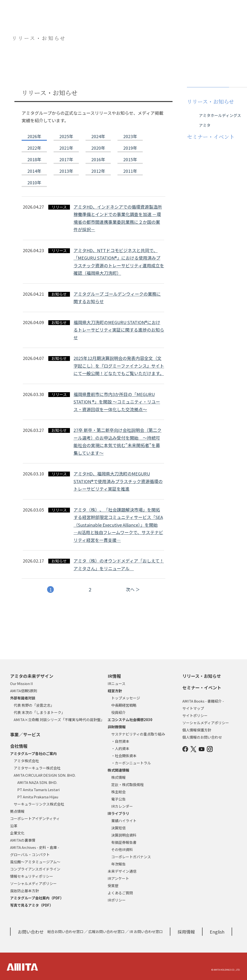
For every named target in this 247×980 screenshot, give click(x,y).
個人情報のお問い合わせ (202, 737)
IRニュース (117, 683)
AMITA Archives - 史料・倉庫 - (35, 847)
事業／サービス (25, 734)
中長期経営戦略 (124, 705)
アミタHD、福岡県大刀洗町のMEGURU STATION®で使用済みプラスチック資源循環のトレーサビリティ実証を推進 (118, 481)
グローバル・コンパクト (30, 855)
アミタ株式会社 (26, 761)
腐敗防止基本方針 (25, 891)
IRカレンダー (122, 806)
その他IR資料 (122, 849)
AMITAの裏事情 (23, 840)
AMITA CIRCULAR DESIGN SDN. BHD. (45, 775)
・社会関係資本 (124, 756)
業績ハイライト (124, 821)
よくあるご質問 (120, 893)
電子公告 (118, 799)
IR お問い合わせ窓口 (146, 932)
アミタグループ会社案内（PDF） (37, 898)
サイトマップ (193, 708)
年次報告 (118, 864)
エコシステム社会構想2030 (130, 720)
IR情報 (114, 676)
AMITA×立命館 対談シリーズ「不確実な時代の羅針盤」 (59, 720)
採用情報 (186, 932)
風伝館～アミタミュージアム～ (35, 862)
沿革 (14, 826)
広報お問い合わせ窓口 (106, 932)
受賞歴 (113, 886)
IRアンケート (118, 878)
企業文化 (17, 833)
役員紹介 (118, 712)
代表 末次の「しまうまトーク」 (39, 712)
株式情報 (118, 777)
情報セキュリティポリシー (32, 876)
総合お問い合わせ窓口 (65, 932)
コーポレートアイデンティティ (35, 818)
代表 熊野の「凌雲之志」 (34, 705)
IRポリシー (117, 900)
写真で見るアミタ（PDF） (32, 905)
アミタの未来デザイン (32, 676)
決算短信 (118, 828)
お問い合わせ (31, 932)
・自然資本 (120, 741)
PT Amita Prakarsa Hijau (38, 797)
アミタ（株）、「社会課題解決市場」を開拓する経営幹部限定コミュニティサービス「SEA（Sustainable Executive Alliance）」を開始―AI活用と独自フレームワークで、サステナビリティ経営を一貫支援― (118, 525)
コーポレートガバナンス (131, 857)
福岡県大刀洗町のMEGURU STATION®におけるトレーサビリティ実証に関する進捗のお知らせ (119, 330)
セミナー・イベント (202, 687)
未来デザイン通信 (122, 871)
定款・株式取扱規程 (127, 785)
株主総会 (118, 792)
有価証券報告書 (124, 842)
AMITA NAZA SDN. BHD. (37, 782)
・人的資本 (120, 748)
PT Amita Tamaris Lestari (38, 790)
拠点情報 (17, 811)
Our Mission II (22, 683)
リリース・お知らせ (202, 676)
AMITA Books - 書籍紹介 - (203, 701)
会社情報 (19, 746)
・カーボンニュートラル (131, 763)
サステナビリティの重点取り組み (138, 734)
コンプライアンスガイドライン (35, 869)
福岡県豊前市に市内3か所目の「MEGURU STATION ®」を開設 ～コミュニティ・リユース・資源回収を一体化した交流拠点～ (117, 402)
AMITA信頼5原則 (24, 691)
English (217, 932)
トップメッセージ (126, 698)
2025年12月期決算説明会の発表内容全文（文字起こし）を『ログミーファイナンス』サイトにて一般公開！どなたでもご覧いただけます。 (119, 366)
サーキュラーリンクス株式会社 (39, 804)
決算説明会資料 (124, 835)
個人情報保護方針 (197, 730)
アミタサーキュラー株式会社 (37, 768)
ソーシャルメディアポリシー (33, 883)
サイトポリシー (195, 715)
